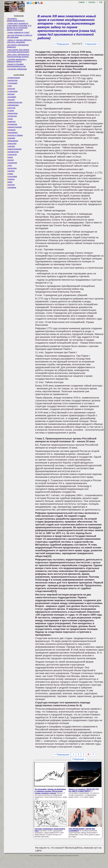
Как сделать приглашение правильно (18, 46)
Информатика (13, 105)
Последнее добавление (17, 69)
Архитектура (12, 80)
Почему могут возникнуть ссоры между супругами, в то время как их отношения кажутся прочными (19, 27)
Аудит (9, 86)
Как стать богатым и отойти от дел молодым (20, 36)
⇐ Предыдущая (62, 44)
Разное (10, 157)
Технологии (12, 168)
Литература (12, 116)
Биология (11, 89)
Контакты (92, 2)
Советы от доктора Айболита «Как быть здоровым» (19, 41)
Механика (11, 138)
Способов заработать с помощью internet (17, 60)
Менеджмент (12, 133)
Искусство (11, 108)
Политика (11, 146)
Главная (82, 2)
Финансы (11, 179)
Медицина (11, 130)
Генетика (11, 94)
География (12, 97)
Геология (11, 100)
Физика (10, 174)
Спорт (9, 165)
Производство (13, 152)
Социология (12, 163)
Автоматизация (13, 78)
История (10, 111)
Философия (12, 176)
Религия (10, 160)
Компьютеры (12, 113)
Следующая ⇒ (92, 44)
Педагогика (12, 143)
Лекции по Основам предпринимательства (16, 65)
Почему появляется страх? (18, 32)
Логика (10, 119)
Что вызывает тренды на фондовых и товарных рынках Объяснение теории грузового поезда (50, 791)
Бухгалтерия (12, 91)
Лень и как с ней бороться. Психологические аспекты (18, 56)
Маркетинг (11, 122)
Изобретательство (15, 102)
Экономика (12, 187)
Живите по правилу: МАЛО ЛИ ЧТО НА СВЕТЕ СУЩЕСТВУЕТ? (84, 790)
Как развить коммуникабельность (16, 20)
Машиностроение (14, 127)
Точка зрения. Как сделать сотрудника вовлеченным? (18, 51)
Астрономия (12, 83)
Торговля (11, 171)
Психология (12, 154)
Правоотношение (14, 149)
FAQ (101, 2)
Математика (12, 124)
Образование (13, 141)
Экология (11, 185)
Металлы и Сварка (15, 135)
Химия (10, 182)
